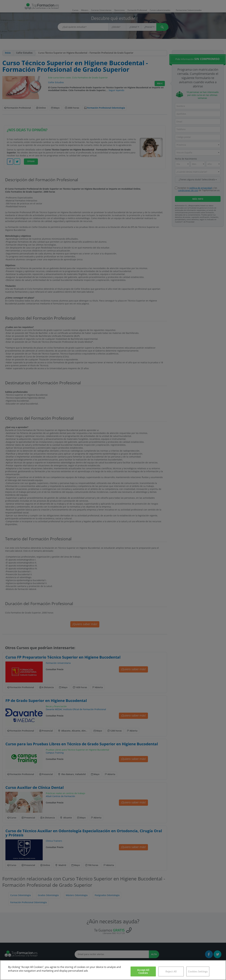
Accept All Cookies (143, 971)
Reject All (171, 971)
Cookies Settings (198, 971)
